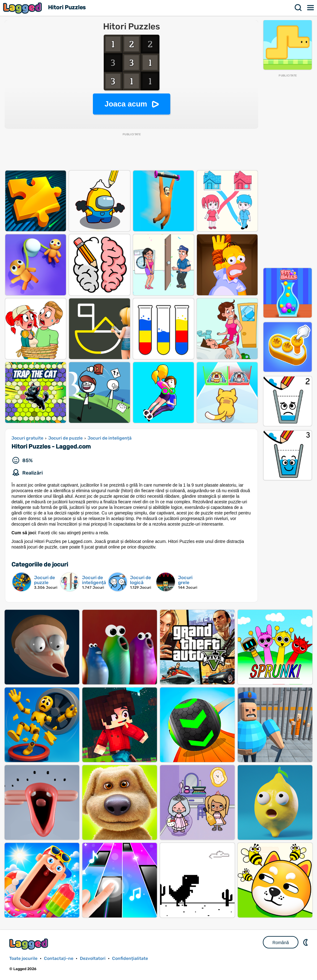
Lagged (23, 8)
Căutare (298, 8)
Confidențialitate (130, 958)
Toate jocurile (23, 958)
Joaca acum (126, 104)
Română (281, 943)
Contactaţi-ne (59, 958)
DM (306, 942)
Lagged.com (29, 944)
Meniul (311, 8)
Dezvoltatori (93, 958)
